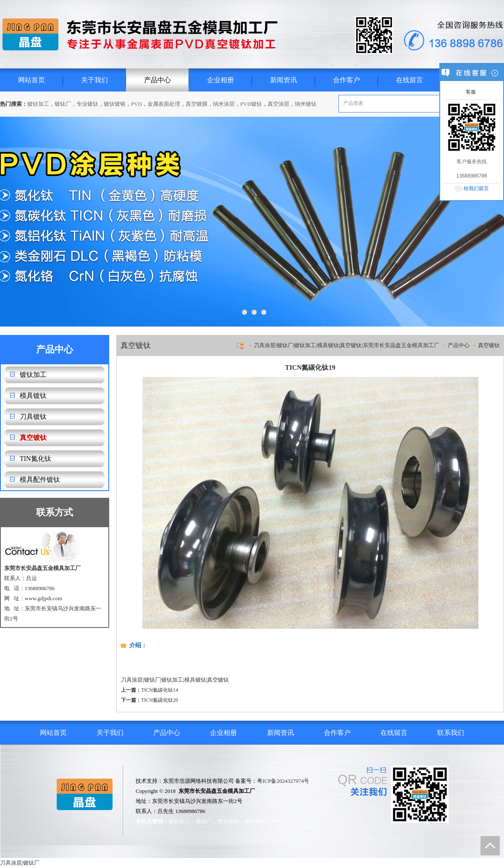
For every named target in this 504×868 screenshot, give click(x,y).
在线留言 (409, 80)
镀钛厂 (63, 104)
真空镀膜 (197, 104)
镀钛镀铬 (115, 104)
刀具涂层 (132, 680)
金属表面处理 (164, 104)
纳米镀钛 (306, 104)
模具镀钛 (33, 396)
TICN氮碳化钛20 (160, 700)
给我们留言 (476, 188)
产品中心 (157, 80)
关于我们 (94, 80)
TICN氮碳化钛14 (160, 690)
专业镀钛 (87, 104)
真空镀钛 (33, 438)
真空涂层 (278, 104)
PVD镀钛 (251, 104)
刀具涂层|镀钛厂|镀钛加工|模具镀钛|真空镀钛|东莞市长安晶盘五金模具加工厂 (346, 345)
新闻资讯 (283, 80)
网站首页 (31, 80)
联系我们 (451, 733)
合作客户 (346, 80)
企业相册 (220, 80)
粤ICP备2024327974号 (283, 781)
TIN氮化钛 (35, 459)
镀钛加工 (38, 104)
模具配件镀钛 (40, 480)
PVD (136, 104)
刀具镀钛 (33, 417)
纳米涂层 (224, 104)
